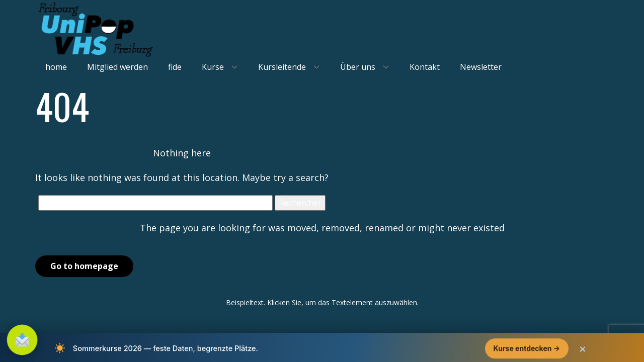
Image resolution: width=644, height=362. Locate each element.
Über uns (358, 67)
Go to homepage (84, 266)
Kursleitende (282, 67)
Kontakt (425, 67)
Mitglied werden (117, 67)
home (56, 67)
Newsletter (481, 67)
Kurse (213, 67)
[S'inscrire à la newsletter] (22, 340)
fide (175, 67)
